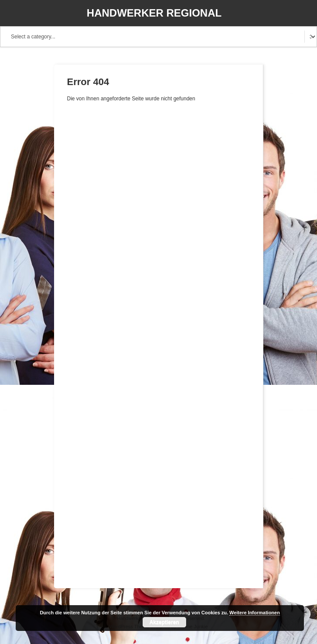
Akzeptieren (164, 622)
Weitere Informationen (255, 613)
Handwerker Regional (154, 13)
